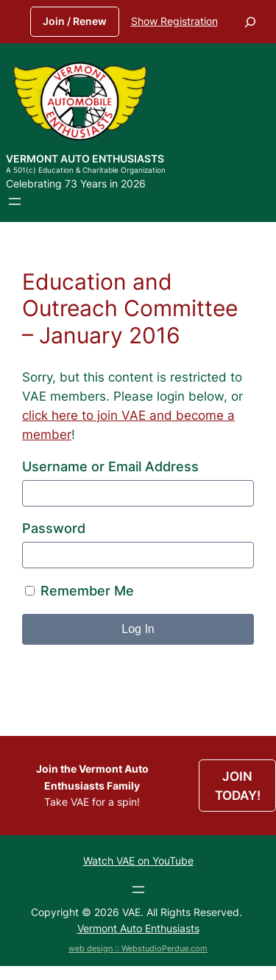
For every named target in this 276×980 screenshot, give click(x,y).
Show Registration (174, 21)
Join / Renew (75, 21)
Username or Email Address (110, 466)
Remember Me (79, 591)
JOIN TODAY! (238, 786)
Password (54, 528)
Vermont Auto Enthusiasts (85, 158)
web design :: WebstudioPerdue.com (138, 948)
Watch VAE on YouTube (138, 861)
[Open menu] (15, 201)
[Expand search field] (250, 22)
